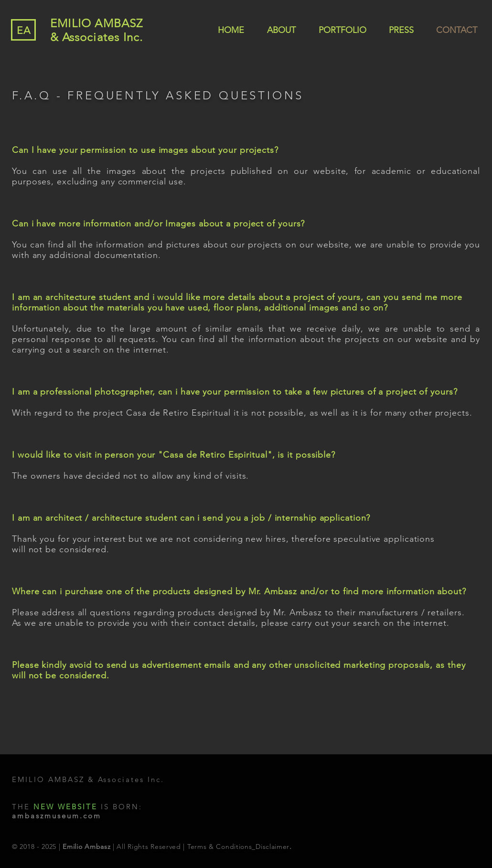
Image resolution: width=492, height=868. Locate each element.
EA (24, 30)
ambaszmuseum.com (57, 816)
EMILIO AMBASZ (97, 23)
